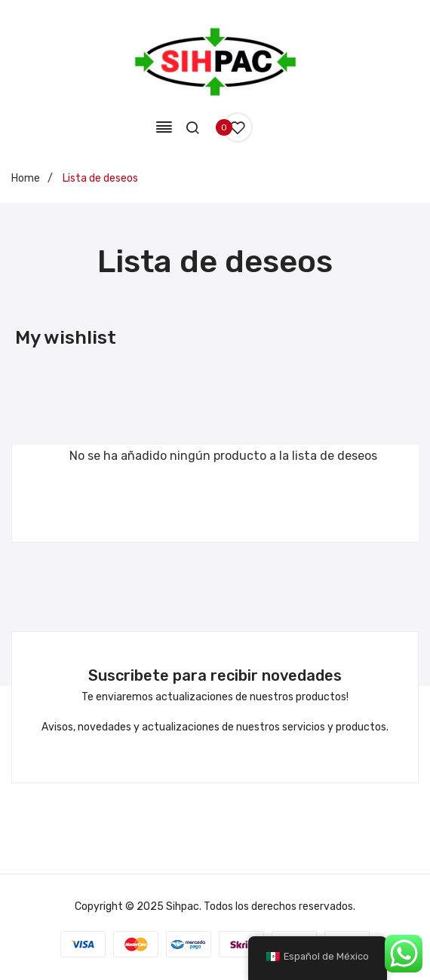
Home (26, 178)
